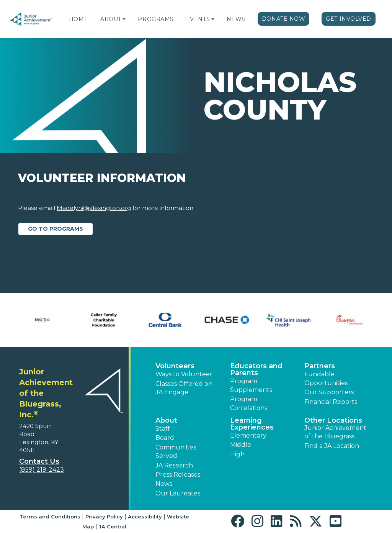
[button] (124, 19)
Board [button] (165, 438)
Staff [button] (163, 429)
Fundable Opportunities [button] (326, 378)
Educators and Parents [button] (256, 369)
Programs (156, 19)
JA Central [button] (113, 526)
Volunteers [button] (175, 366)
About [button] (166, 420)
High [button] (237, 454)
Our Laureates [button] (178, 493)
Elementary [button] (248, 435)
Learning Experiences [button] (252, 424)
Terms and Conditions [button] (50, 517)
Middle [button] (241, 445)
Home (78, 19)
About (111, 19)
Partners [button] (320, 366)
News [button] (164, 484)
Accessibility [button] (145, 517)
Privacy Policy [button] (104, 517)
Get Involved (349, 19)
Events (198, 19)
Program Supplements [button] (251, 385)
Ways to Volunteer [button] (184, 374)
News (236, 19)
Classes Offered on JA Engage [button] (184, 388)
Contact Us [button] (39, 461)
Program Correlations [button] (249, 403)
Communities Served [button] (176, 452)
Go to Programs (56, 229)
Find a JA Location (332, 446)
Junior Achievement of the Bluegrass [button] (335, 432)
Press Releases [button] (178, 475)
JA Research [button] (174, 465)
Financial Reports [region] (331, 402)
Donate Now (284, 19)
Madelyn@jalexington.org (94, 208)
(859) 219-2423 (42, 470)
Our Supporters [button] (329, 392)
